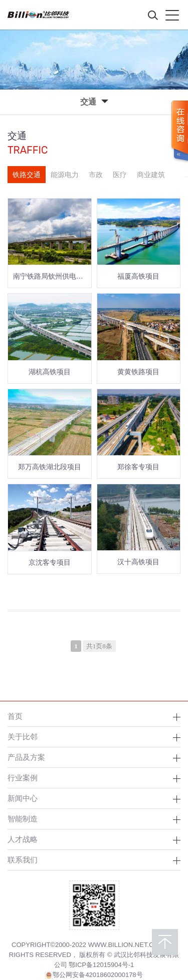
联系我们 (23, 860)
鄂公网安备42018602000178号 (94, 975)
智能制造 (23, 819)
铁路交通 (27, 175)
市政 (96, 175)
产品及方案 (26, 757)
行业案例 (23, 778)
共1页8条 (99, 646)
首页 (15, 716)
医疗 (120, 175)
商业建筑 (151, 175)
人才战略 (23, 839)
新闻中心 (23, 798)
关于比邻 (23, 737)
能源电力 (65, 175)
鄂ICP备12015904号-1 (101, 965)
